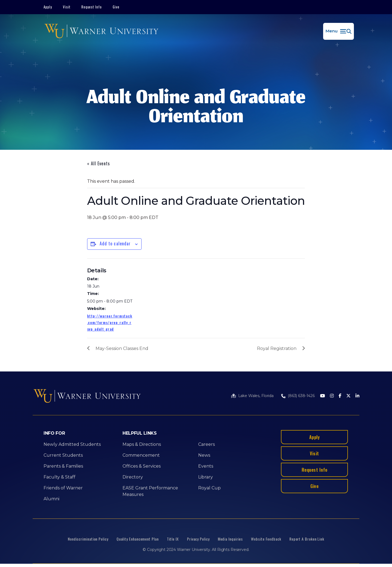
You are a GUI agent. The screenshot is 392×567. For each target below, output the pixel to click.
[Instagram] (332, 396)
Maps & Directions (142, 444)
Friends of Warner (63, 488)
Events (206, 466)
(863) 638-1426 (301, 396)
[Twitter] (348, 396)
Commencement (141, 455)
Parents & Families (63, 466)
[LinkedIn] (357, 396)
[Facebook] (340, 396)
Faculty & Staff (59, 477)
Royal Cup (209, 488)
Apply (48, 7)
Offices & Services (142, 466)
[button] (339, 31)
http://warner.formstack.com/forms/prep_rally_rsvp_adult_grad (110, 322)
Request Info (92, 7)
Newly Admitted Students (72, 444)
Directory (133, 477)
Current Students (63, 455)
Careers (206, 444)
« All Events (99, 163)
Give (116, 7)
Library (206, 477)
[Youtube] (323, 396)
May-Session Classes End (122, 348)
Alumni (51, 499)
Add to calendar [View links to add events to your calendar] (115, 243)
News (204, 455)
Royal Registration (277, 348)
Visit (67, 7)
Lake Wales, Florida (256, 396)
